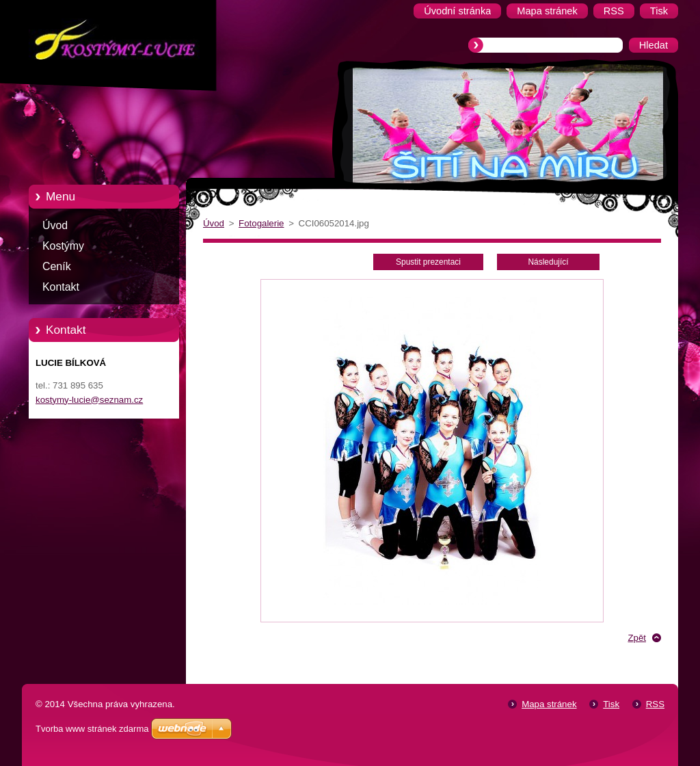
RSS (655, 704)
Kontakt (61, 287)
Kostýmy (63, 246)
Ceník (57, 266)
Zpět (637, 638)
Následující (548, 262)
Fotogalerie (261, 223)
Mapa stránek (549, 704)
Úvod (55, 225)
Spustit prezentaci (428, 262)
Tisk (611, 704)
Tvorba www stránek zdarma (92, 729)
